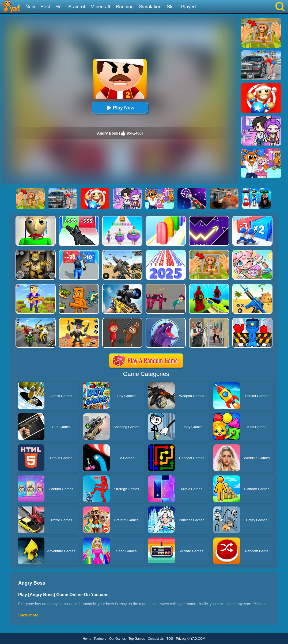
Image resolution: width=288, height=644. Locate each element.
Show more (28, 615)
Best (45, 7)
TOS (170, 639)
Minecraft (100, 7)
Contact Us (156, 639)
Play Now (120, 108)
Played (188, 7)
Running (125, 7)
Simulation (150, 7)
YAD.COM (198, 639)
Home (87, 639)
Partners (100, 639)
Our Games (118, 639)
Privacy (181, 639)
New (30, 7)
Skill (171, 7)
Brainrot (77, 7)
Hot (59, 7)
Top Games (137, 639)
